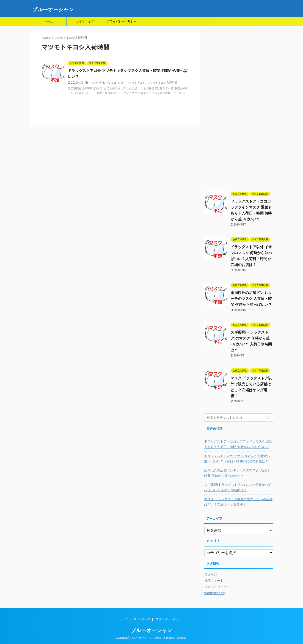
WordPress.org (215, 593)
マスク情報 (97, 83)
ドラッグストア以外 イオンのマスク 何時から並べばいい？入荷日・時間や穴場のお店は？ (237, 459)
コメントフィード (217, 587)
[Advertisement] (239, 110)
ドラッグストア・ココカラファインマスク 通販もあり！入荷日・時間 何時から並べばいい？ (238, 444)
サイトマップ (85, 21)
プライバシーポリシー (122, 21)
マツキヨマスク (115, 83)
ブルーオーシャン (53, 10)
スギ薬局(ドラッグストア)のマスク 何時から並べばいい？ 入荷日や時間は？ (238, 487)
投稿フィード (214, 581)
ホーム (48, 21)
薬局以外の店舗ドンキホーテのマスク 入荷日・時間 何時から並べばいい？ (251, 299)
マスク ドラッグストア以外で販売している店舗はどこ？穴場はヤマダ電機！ (238, 502)
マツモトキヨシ (136, 83)
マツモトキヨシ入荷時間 (162, 83)
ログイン (211, 574)
